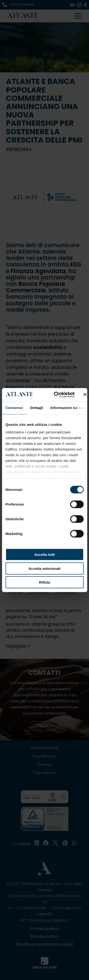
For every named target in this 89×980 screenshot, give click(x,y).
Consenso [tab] (14, 408)
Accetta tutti (44, 555)
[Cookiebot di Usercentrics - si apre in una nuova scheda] (56, 395)
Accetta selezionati (44, 568)
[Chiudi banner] (85, 395)
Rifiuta (44, 582)
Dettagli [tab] (37, 408)
